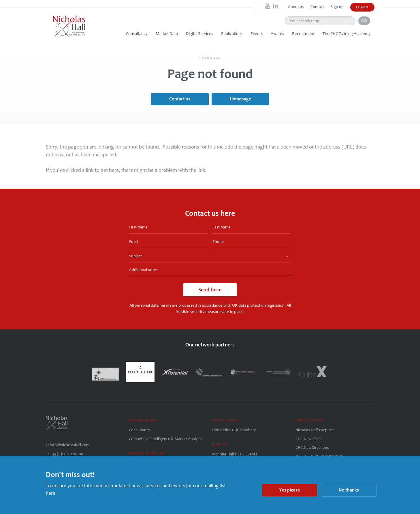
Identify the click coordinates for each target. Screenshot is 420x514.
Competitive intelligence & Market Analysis (165, 439)
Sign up (337, 7)
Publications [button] (232, 33)
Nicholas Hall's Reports (315, 430)
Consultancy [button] (137, 33)
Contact (318, 7)
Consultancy (140, 430)
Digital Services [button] (199, 33)
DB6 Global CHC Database (234, 430)
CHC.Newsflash (309, 439)
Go (364, 20)
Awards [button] (277, 33)
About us (296, 7)
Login (362, 7)
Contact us (180, 99)
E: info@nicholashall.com (68, 445)
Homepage (240, 99)
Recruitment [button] (303, 33)
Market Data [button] (167, 33)
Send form (210, 290)
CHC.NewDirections (312, 448)
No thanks (349, 490)
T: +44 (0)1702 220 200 (65, 454)
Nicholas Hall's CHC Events (235, 454)
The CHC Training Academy (346, 33)
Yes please (290, 490)
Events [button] (257, 33)
